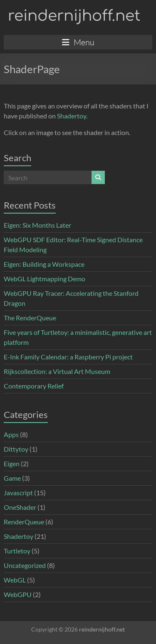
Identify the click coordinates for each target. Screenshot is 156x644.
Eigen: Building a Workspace (44, 264)
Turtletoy (17, 551)
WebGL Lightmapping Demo (45, 279)
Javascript (18, 493)
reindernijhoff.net (74, 16)
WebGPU (18, 594)
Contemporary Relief (34, 386)
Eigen (12, 463)
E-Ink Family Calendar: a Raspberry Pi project (68, 357)
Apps (11, 434)
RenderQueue (24, 522)
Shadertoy (72, 116)
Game (12, 478)
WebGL (15, 580)
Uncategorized (25, 565)
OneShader (20, 507)
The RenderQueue (30, 318)
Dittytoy (16, 449)
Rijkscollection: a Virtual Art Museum (57, 371)
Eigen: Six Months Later (37, 225)
